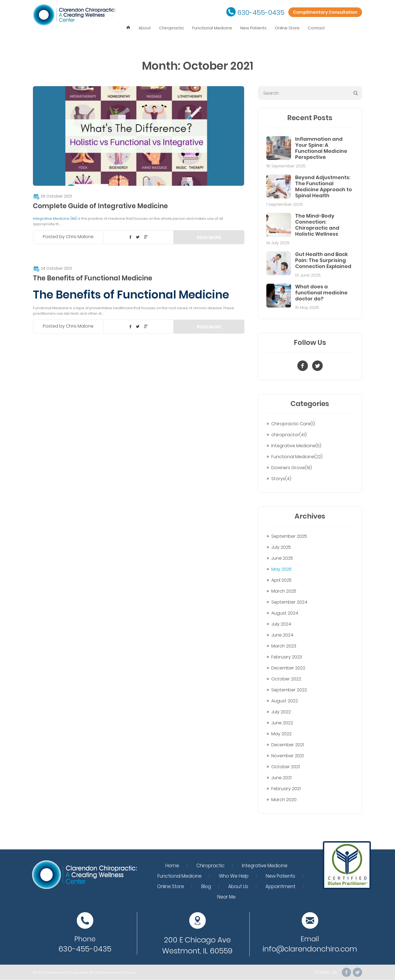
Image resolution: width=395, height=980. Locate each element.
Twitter (357, 972)
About (145, 28)
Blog (206, 886)
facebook (346, 972)
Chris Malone (80, 237)
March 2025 (284, 591)
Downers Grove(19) (292, 468)
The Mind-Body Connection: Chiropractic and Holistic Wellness (317, 225)
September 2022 (289, 690)
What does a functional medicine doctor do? (321, 293)
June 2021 (281, 778)
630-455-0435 (256, 12)
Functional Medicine (212, 28)
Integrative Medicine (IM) (55, 219)
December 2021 (288, 745)
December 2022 (288, 668)
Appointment (280, 886)
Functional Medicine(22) (297, 457)
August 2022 (285, 701)
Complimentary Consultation (323, 12)
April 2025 (281, 580)
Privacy (130, 972)
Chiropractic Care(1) (293, 424)
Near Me (226, 897)
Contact (316, 28)
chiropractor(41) (289, 435)
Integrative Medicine (265, 866)
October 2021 (286, 767)
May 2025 (281, 569)
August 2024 (285, 613)
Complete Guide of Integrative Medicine (100, 206)
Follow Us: (325, 972)
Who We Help (234, 876)
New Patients (253, 28)
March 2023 (284, 646)
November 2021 (287, 756)
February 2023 (287, 657)
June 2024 (282, 635)
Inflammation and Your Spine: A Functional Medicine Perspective (321, 148)
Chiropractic (172, 28)
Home (172, 866)
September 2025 (289, 536)
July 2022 (281, 712)
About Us (238, 886)
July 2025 (281, 547)
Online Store (287, 28)
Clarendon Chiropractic (67, 972)
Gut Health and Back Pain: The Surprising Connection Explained (323, 260)
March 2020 (284, 800)
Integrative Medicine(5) (296, 446)
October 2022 (286, 679)
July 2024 (281, 624)
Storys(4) (281, 479)
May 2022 (281, 734)
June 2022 (282, 723)
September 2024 (289, 602)
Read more (209, 237)
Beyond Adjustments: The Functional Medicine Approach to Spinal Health (324, 186)
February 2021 (286, 789)
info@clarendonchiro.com (310, 949)
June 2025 (282, 558)
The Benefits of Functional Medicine (93, 278)
